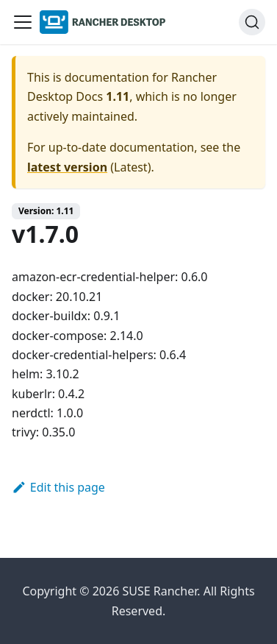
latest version (67, 167)
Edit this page (58, 487)
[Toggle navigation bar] (23, 22)
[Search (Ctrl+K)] (252, 22)
